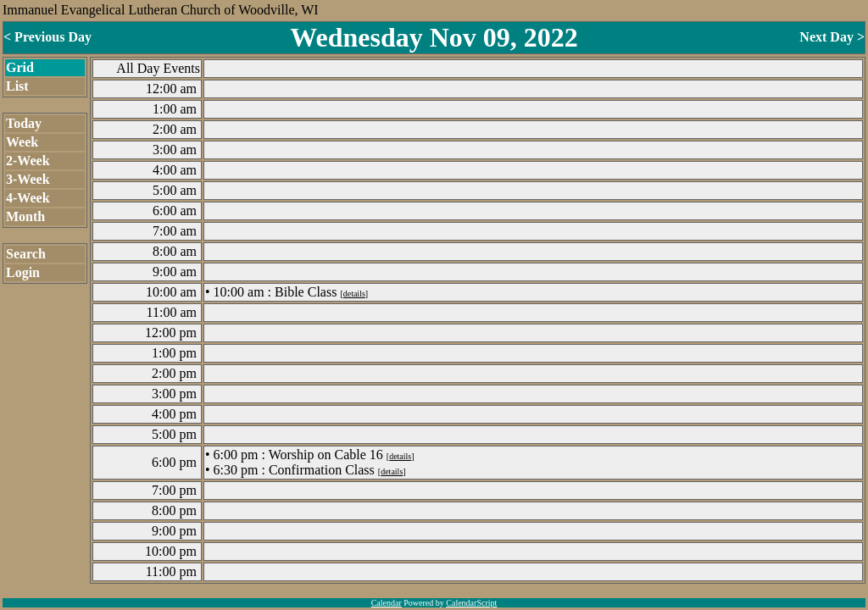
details (354, 294)
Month (25, 216)
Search (26, 254)
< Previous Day (47, 37)
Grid (20, 67)
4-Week (28, 198)
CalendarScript (471, 603)
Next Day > (832, 37)
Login (23, 272)
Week (22, 142)
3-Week (28, 179)
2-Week (28, 161)
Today (24, 123)
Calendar (387, 603)
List (17, 86)
